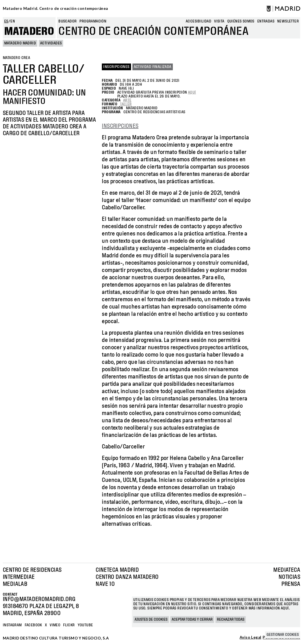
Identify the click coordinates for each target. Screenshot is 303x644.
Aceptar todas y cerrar (192, 620)
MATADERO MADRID (20, 43)
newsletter (288, 21)
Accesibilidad (198, 21)
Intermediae (19, 577)
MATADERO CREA (16, 58)
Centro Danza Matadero (127, 577)
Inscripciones (116, 67)
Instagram (12, 625)
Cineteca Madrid (117, 570)
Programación (93, 21)
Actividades (51, 43)
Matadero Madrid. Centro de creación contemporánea (55, 8)
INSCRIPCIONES (120, 126)
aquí (192, 92)
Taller (126, 104)
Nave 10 (105, 584)
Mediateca (287, 570)
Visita (219, 21)
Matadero (29, 31)
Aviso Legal (250, 638)
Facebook (33, 625)
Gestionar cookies (283, 635)
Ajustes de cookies (151, 620)
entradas (266, 21)
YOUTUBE (85, 625)
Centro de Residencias (32, 570)
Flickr (69, 625)
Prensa (291, 584)
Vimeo (55, 625)
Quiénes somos (241, 21)
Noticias (289, 577)
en (13, 21)
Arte (127, 100)
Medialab (15, 584)
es (6, 21)
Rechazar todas (231, 620)
